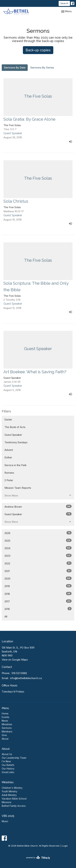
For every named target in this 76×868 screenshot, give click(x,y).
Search (64, 3)
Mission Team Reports (18, 488)
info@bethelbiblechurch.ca (26, 678)
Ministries (7, 724)
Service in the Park (15, 465)
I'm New (6, 761)
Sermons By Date (15, 68)
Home (5, 713)
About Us (7, 754)
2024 (38, 548)
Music (5, 821)
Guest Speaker (13, 435)
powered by (38, 858)
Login (65, 846)
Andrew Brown (38, 507)
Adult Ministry (9, 795)
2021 (38, 571)
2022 (38, 563)
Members (7, 731)
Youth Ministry (10, 791)
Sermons (7, 728)
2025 (38, 540)
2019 (38, 586)
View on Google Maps (15, 660)
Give (4, 735)
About (5, 739)
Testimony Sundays (16, 442)
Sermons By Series (42, 68)
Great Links (8, 772)
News (5, 721)
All (6, 617)
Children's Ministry (12, 788)
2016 (38, 609)
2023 (38, 556)
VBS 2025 (8, 816)
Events (6, 717)
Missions (7, 802)
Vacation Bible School (14, 799)
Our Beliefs (8, 765)
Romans (9, 473)
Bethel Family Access (14, 806)
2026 (38, 533)
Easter (8, 419)
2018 (38, 594)
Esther (8, 457)
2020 (38, 578)
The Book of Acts (15, 427)
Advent (9, 450)
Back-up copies (38, 50)
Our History (8, 769)
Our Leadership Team (14, 758)
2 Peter (9, 480)
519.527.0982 (19, 673)
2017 (38, 601)
